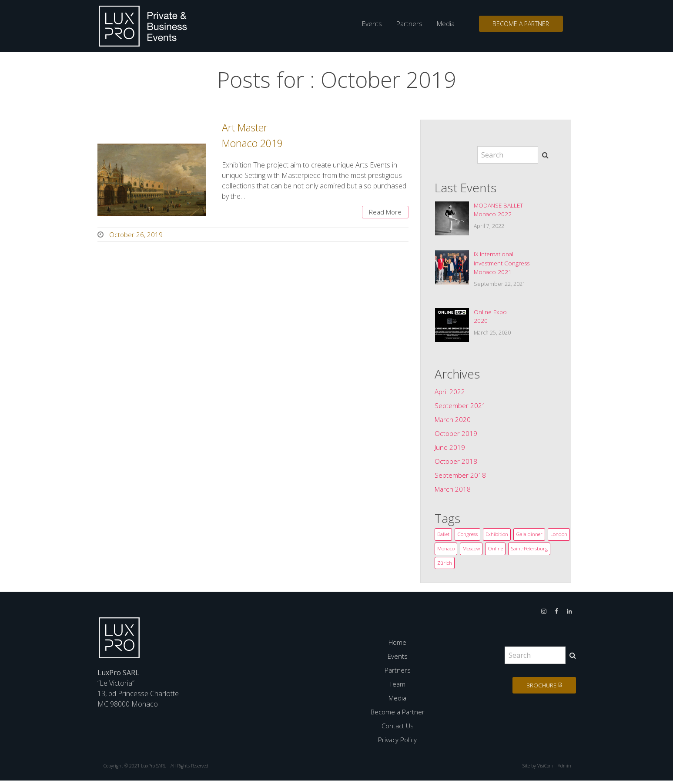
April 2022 (450, 394)
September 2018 (460, 477)
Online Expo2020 (491, 318)
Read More (384, 213)
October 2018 (456, 463)
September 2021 (460, 408)
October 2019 (456, 436)
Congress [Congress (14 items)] (469, 537)
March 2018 (454, 491)
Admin (564, 770)
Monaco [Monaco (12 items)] (471, 551)
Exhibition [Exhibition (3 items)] (499, 537)
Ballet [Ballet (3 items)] (444, 537)
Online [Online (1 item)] (521, 551)
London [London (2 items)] (446, 551)
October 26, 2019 (136, 236)
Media (442, 24)
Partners (406, 24)
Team (398, 688)
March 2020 (454, 422)
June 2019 (450, 449)
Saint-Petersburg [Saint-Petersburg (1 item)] (457, 566)
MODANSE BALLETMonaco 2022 (499, 210)
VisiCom (544, 770)
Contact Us (397, 730)
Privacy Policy (397, 744)
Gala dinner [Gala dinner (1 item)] (532, 537)
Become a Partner (519, 24)
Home (398, 646)
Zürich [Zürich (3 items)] (492, 566)
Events (369, 24)
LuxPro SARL (154, 770)
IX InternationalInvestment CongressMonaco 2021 (503, 264)
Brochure (538, 689)
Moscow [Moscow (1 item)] (496, 551)
